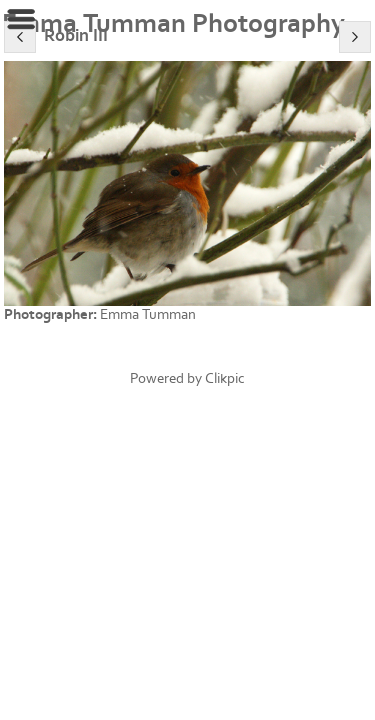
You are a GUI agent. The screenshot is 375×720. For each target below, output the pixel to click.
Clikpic (225, 378)
